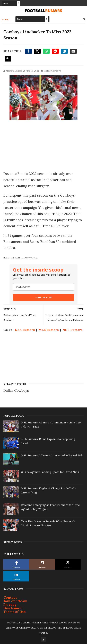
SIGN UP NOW (43, 297)
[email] (43, 287)
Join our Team (15, 601)
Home (5, 19)
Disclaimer (13, 608)
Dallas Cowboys (53, 71)
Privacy (10, 604)
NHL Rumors (72, 330)
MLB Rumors (49, 330)
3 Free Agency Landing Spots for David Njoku (51, 472)
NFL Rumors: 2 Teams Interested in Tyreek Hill (52, 455)
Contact (10, 597)
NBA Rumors (25, 330)
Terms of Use (15, 612)
